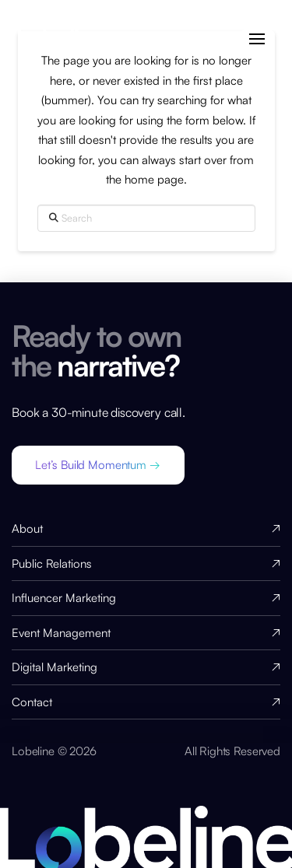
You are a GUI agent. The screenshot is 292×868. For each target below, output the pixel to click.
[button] (257, 39)
